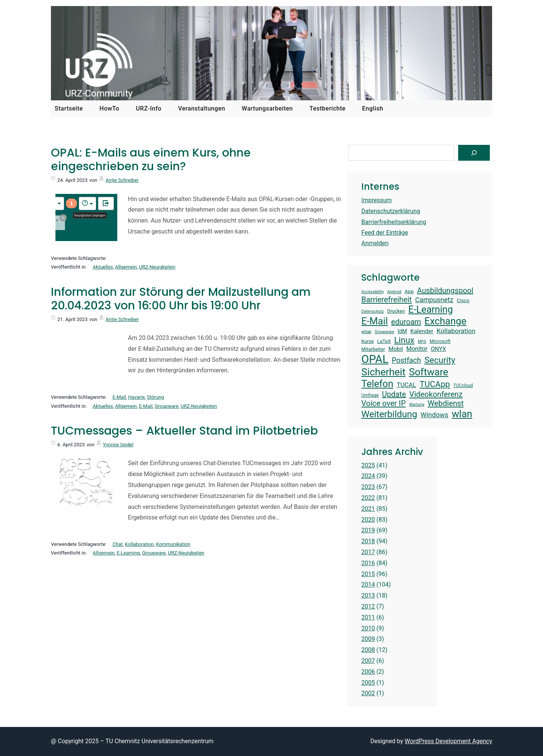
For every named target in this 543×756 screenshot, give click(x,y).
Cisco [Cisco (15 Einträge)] (463, 300)
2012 (368, 606)
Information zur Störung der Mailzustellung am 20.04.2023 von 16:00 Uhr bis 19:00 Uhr (181, 299)
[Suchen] (474, 153)
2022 (368, 498)
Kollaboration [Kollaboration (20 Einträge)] (456, 331)
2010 (368, 628)
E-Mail (119, 397)
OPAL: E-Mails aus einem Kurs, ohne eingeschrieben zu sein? (151, 160)
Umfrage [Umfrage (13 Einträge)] (370, 395)
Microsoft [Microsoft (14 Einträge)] (440, 341)
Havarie (137, 397)
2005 (368, 683)
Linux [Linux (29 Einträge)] (404, 340)
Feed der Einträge (385, 233)
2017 (368, 552)
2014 (368, 585)
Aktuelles (103, 267)
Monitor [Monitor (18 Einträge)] (417, 349)
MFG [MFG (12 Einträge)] (422, 342)
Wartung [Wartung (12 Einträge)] (417, 405)
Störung (156, 397)
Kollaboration (139, 544)
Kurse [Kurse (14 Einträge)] (367, 341)
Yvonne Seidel (118, 445)
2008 (368, 650)
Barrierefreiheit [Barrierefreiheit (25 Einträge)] (387, 300)
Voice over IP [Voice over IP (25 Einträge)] (383, 403)
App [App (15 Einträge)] (409, 291)
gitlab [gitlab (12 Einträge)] (366, 332)
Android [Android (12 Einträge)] (394, 292)
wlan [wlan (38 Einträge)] (462, 414)
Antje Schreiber (122, 180)
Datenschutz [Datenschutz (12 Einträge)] (372, 312)
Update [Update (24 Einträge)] (394, 394)
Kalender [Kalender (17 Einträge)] (422, 331)
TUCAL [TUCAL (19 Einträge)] (406, 385)
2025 (368, 465)
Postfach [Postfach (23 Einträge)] (406, 360)
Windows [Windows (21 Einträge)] (434, 415)
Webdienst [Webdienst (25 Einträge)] (446, 403)
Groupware (166, 406)
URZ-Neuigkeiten (157, 267)
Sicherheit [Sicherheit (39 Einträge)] (383, 372)
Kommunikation (173, 544)
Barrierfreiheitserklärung (394, 222)
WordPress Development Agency (448, 741)
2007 (368, 661)
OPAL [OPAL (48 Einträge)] (375, 359)
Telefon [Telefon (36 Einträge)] (377, 384)
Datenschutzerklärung (391, 211)
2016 (368, 563)
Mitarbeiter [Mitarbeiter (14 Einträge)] (373, 349)
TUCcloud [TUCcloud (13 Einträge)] (463, 386)
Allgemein (126, 267)
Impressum (377, 200)
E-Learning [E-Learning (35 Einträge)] (431, 310)
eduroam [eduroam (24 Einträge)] (406, 322)
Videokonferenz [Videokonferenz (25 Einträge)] (436, 394)
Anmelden (375, 243)
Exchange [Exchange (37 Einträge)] (446, 321)
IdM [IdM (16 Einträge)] (402, 331)
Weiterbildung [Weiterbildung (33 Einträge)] (389, 414)
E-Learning (128, 553)
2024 (368, 476)
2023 (368, 487)
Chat (117, 544)
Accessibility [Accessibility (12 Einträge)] (373, 292)
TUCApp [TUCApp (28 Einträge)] (435, 384)
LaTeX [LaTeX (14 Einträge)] (384, 341)
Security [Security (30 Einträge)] (440, 360)
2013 (368, 595)
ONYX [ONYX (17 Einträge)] (438, 349)
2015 (368, 574)
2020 (368, 520)
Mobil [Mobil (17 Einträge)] (396, 349)
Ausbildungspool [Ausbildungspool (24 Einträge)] (445, 290)
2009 (368, 639)
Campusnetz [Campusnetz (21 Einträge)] (434, 300)
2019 (368, 530)
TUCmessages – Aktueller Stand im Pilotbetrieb (184, 431)
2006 (368, 672)
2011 (368, 617)
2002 (368, 693)
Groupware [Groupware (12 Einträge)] (385, 332)
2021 (368, 509)
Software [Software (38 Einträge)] (428, 372)
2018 (368, 541)
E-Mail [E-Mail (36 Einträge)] (374, 321)
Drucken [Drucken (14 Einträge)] (396, 311)
